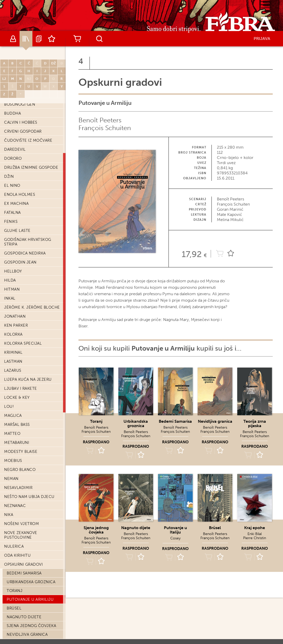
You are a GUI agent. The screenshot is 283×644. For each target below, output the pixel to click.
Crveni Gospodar (23, 131)
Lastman (13, 361)
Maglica (13, 416)
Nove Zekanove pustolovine (21, 535)
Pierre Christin (255, 538)
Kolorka (13, 334)
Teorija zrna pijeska (255, 423)
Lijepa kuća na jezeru (28, 379)
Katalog (26, 39)
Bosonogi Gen (20, 104)
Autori (13, 39)
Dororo (13, 158)
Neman (11, 479)
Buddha (12, 113)
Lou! (9, 406)
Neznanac (15, 506)
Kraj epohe (255, 528)
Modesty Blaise (21, 452)
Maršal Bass (17, 425)
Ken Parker (16, 325)
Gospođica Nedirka (25, 253)
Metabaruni (17, 443)
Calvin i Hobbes (21, 122)
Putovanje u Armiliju (30, 599)
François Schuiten (105, 128)
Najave (39, 39)
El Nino (12, 185)
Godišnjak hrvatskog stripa (28, 242)
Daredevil (15, 149)
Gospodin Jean (20, 262)
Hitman (12, 289)
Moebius (13, 461)
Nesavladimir (18, 488)
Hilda (10, 280)
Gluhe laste (17, 231)
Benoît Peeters (100, 120)
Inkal (10, 298)
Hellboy (13, 271)
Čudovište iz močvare (28, 140)
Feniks (11, 222)
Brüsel (14, 608)
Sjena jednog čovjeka (31, 626)
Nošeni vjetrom (21, 524)
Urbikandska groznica (31, 582)
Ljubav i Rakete (21, 388)
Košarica (77, 39)
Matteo (12, 434)
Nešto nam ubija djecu (29, 497)
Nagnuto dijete (24, 617)
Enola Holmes (20, 194)
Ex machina (16, 204)
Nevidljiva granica (27, 634)
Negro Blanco (20, 470)
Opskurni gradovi (23, 564)
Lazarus (13, 370)
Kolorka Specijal (23, 343)
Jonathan (15, 316)
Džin (9, 176)
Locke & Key (17, 397)
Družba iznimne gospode (31, 167)
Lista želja (52, 39)
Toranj (15, 591)
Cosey (175, 538)
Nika (9, 515)
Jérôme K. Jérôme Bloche (32, 307)
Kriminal (13, 352)
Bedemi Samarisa (24, 573)
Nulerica (14, 546)
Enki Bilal (255, 534)
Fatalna (12, 213)
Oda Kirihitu (17, 555)
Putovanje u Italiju (175, 530)
